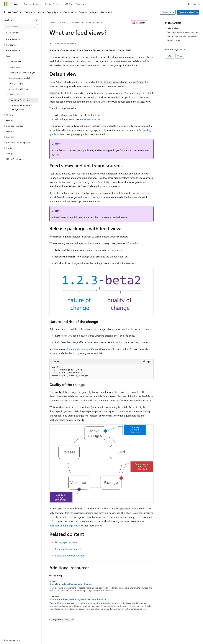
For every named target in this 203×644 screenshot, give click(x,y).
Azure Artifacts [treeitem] (13, 39)
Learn (53, 22)
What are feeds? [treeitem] (16, 61)
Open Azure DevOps (188, 12)
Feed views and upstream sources (182, 32)
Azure (63, 22)
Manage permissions (66, 542)
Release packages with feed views (182, 36)
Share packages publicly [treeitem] (20, 78)
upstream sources (91, 119)
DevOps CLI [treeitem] (12, 154)
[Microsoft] (6, 4)
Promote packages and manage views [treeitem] (22, 107)
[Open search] (189, 4)
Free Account (168, 12)
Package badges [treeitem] (16, 83)
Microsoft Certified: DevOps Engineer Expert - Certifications (78, 599)
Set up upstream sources (68, 549)
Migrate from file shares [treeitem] (19, 89)
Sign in (196, 4)
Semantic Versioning (77, 349)
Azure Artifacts (95, 22)
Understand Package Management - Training (70, 584)
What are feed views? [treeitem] (21, 100)
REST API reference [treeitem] (15, 159)
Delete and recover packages (70, 555)
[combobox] (21, 27)
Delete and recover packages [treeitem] (22, 72)
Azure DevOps (77, 22)
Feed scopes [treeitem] (14, 67)
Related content (174, 40)
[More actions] (151, 23)
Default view (173, 28)
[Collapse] (37, 20)
